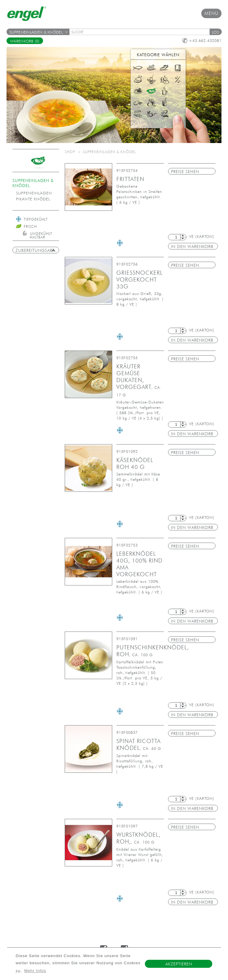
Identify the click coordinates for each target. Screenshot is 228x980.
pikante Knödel (33, 199)
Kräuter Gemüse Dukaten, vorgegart (139, 380)
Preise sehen (185, 172)
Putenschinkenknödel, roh (153, 651)
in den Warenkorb (192, 246)
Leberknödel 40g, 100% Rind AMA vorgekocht (139, 564)
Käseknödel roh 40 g (135, 463)
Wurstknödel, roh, (138, 838)
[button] (216, 32)
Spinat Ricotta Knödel (139, 744)
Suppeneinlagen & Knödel (38, 32)
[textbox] (141, 32)
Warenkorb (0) (25, 41)
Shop (70, 152)
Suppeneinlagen (34, 193)
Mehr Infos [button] (35, 971)
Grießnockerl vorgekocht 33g (140, 279)
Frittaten (130, 179)
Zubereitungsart (35, 250)
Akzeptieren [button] (179, 964)
